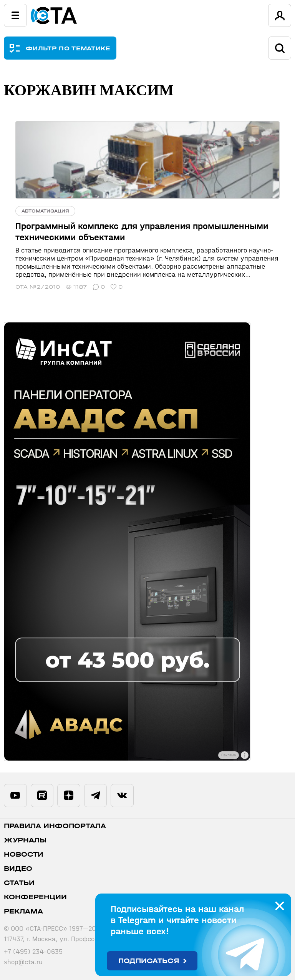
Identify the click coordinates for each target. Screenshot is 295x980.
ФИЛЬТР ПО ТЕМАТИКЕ (68, 48)
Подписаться (149, 961)
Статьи (19, 883)
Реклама (23, 911)
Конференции (35, 897)
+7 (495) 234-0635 (33, 952)
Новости (24, 855)
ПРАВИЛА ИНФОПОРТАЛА (55, 826)
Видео (18, 869)
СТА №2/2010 (38, 287)
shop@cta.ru (23, 962)
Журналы (25, 840)
